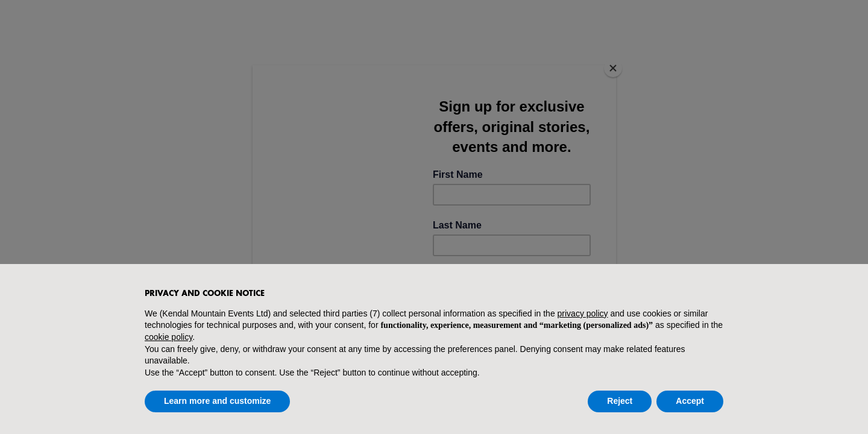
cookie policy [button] (168, 337)
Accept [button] (690, 401)
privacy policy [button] (583, 313)
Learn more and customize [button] (217, 401)
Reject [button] (620, 401)
